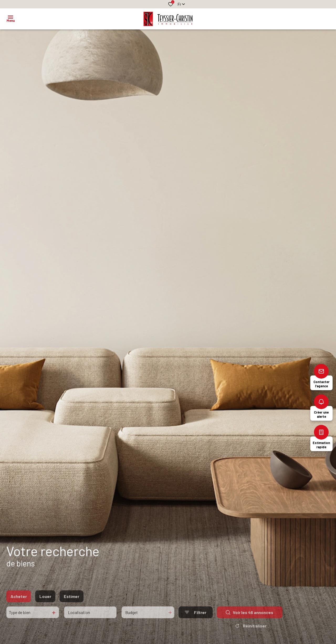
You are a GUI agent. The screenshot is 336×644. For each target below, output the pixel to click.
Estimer (72, 604)
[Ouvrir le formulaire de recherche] (196, 620)
